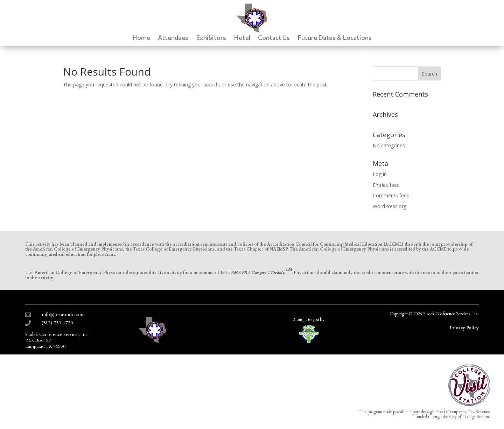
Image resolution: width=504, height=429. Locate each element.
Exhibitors (211, 38)
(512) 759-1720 (57, 323)
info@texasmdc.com (63, 314)
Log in (380, 174)
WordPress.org (390, 206)
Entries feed (386, 185)
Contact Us (274, 38)
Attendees (173, 38)
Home (141, 38)
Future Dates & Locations (335, 38)
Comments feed (391, 195)
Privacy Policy (464, 328)
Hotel (242, 38)
